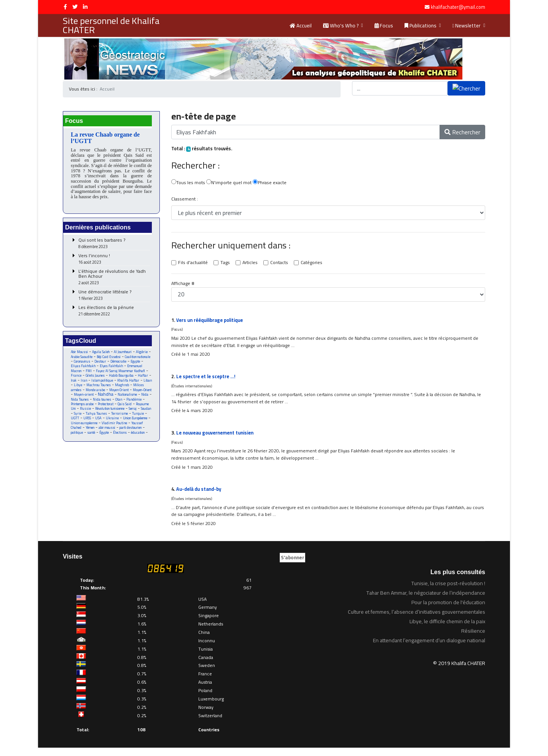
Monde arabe (81, 399)
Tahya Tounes (123, 424)
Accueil (301, 25)
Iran (134, 384)
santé (138, 444)
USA (138, 429)
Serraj (75, 424)
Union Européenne (102, 434)
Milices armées (132, 394)
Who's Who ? (341, 25)
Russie (102, 419)
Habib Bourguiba (87, 384)
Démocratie (79, 370)
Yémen (134, 439)
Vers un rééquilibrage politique (212, 322)
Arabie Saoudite (99, 360)
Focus (384, 25)
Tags (226, 264)
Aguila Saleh (103, 355)
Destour (132, 365)
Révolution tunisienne (128, 419)
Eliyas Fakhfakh (119, 370)
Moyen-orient (81, 404)
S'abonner (292, 565)
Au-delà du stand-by (200, 496)
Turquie (98, 429)
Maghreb (108, 394)
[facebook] (65, 7)
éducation (111, 449)
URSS (126, 429)
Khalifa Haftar (100, 389)
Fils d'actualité (193, 264)
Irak (123, 384)
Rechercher (462, 132)
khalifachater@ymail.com (458, 7)
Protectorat (110, 414)
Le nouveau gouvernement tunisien (217, 438)
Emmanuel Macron (105, 375)
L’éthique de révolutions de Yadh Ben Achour (114, 280)
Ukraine (77, 434)
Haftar (110, 384)
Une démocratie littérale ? (114, 298)
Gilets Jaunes (140, 380)
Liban (120, 389)
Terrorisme (79, 429)
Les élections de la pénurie (114, 313)
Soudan (90, 424)
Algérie (77, 360)
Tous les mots (189, 184)
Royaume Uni (81, 419)
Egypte (97, 370)
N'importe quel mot (230, 184)
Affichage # (183, 285)
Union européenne (134, 434)
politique (122, 444)
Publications (421, 25)
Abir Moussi (80, 355)
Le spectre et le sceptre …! (208, 380)
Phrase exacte (272, 184)
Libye (134, 389)
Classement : (185, 200)
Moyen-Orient (131, 399)
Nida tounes (107, 409)
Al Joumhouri (127, 355)
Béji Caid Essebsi (128, 360)
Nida (146, 404)
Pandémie (140, 409)
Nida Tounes (84, 409)
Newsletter (467, 25)
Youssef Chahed (113, 439)
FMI (127, 375)
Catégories (315, 264)
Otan (124, 409)
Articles (252, 264)
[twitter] (75, 7)
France (120, 380)
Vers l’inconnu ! (114, 262)
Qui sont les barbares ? (114, 246)
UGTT (113, 429)
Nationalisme (127, 404)
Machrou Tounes (84, 394)
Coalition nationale (85, 365)
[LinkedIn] (85, 7)
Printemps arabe (84, 414)
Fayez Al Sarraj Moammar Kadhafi (109, 377)
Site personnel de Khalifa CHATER (111, 25)
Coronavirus (113, 365)
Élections (92, 449)
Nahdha (104, 404)
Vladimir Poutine (84, 439)
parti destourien (99, 444)
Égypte (76, 449)
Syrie (104, 424)
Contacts (282, 264)
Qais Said (130, 414)
